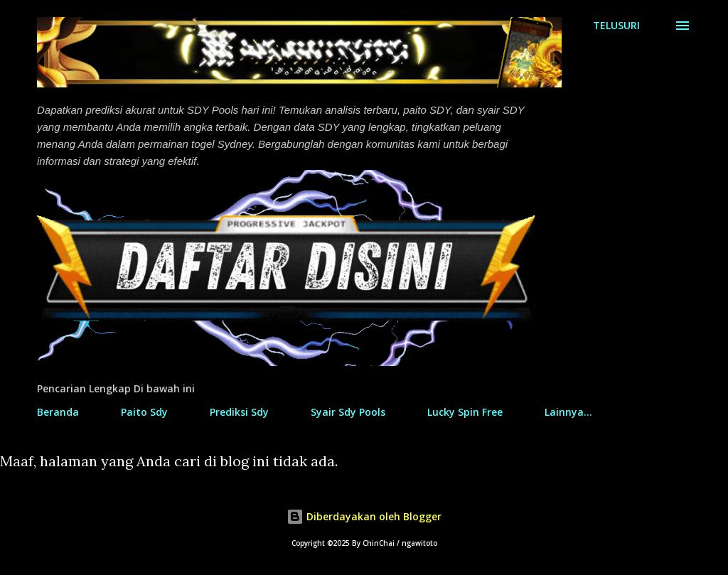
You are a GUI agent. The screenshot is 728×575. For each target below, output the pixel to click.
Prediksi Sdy (239, 412)
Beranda (58, 412)
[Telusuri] (616, 26)
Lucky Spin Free (465, 412)
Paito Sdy (144, 412)
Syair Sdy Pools (348, 412)
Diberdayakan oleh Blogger (364, 516)
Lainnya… (568, 412)
